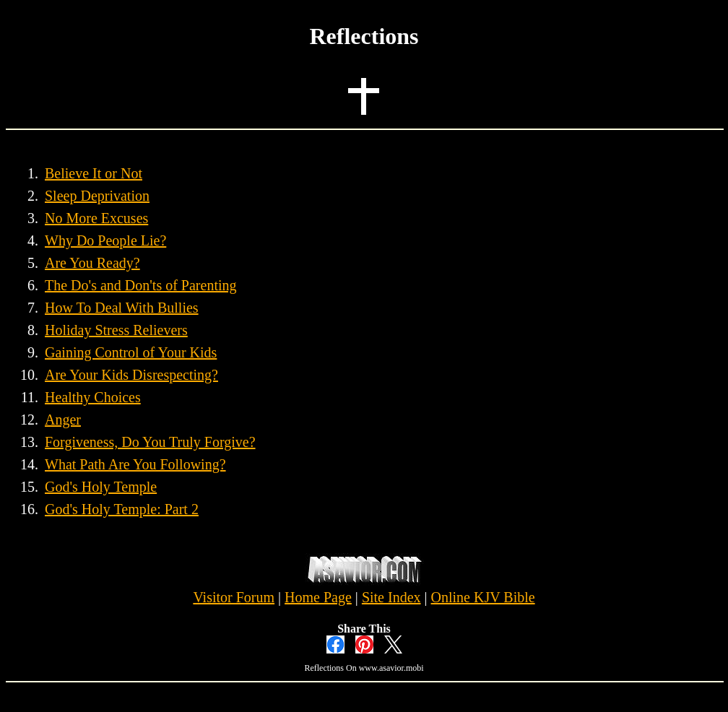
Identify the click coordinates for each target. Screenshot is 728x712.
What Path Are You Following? (135, 464)
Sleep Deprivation (97, 196)
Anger (63, 420)
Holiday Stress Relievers (116, 330)
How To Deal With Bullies (122, 308)
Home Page (318, 597)
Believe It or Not (94, 173)
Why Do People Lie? (105, 240)
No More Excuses (96, 218)
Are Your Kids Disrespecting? (131, 375)
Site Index (391, 597)
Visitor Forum (234, 597)
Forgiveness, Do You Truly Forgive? (150, 442)
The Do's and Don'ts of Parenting (141, 285)
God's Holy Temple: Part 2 (122, 509)
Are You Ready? (92, 263)
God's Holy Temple (101, 487)
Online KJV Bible (483, 597)
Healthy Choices (93, 397)
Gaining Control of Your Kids (131, 352)
